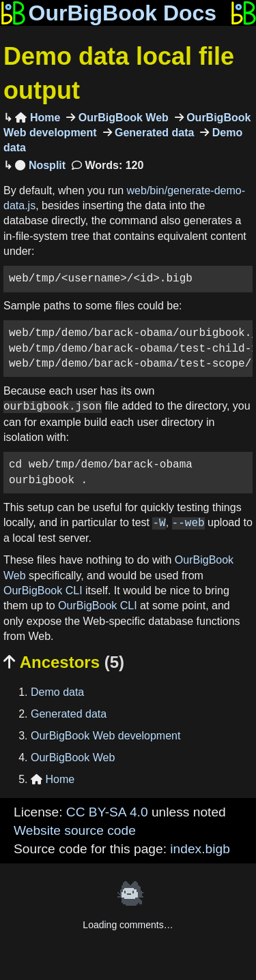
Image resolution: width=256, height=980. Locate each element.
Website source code (75, 830)
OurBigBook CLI (43, 591)
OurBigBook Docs (108, 13)
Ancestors (64, 662)
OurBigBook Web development (105, 736)
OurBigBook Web (122, 118)
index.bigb (200, 849)
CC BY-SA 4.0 (107, 812)
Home (38, 118)
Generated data (153, 133)
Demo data (57, 692)
